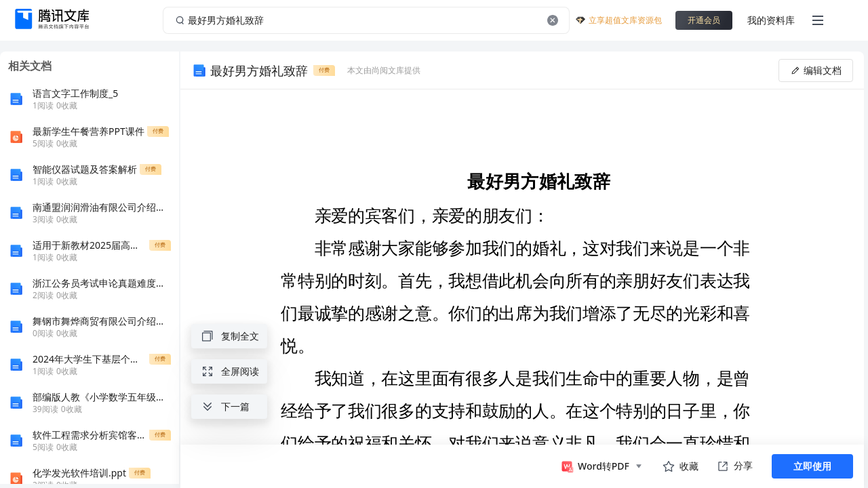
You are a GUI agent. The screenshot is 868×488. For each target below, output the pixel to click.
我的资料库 (771, 20)
